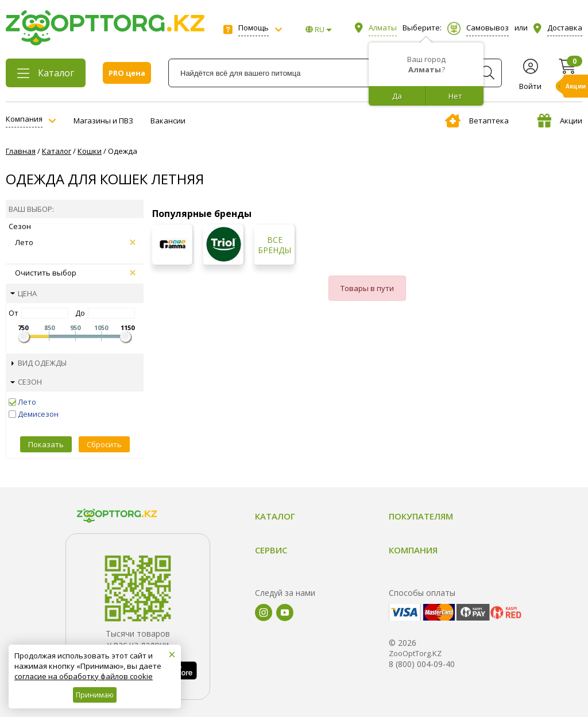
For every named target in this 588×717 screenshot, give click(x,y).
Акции (560, 121)
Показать (46, 444)
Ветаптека (477, 121)
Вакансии (168, 121)
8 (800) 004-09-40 (422, 664)
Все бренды (274, 245)
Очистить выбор (75, 273)
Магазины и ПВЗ (103, 121)
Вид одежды (39, 363)
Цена (24, 293)
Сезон (26, 382)
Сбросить (104, 444)
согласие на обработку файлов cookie (84, 676)
